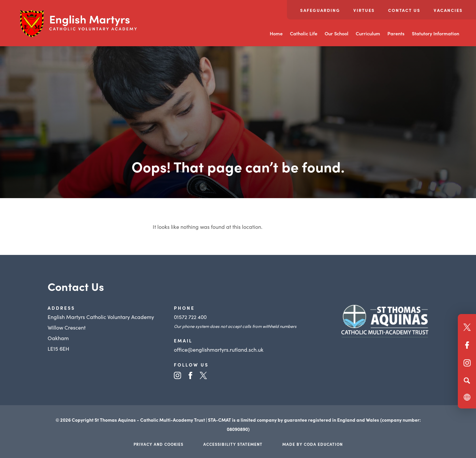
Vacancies (448, 10)
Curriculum (368, 33)
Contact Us (404, 10)
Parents (396, 33)
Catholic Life (304, 33)
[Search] (467, 380)
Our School (337, 33)
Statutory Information (436, 33)
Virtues (364, 10)
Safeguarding (320, 10)
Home (276, 33)
